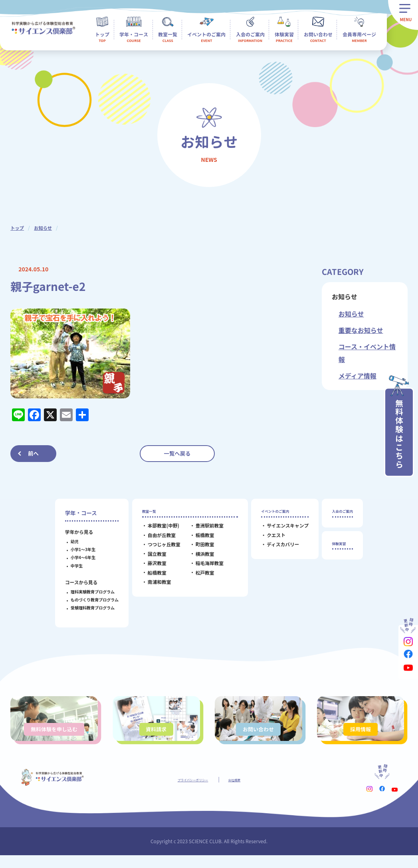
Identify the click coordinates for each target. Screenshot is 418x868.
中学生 (71, 566)
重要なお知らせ (361, 330)
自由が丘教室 (156, 539)
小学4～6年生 (77, 557)
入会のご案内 (343, 513)
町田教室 (199, 548)
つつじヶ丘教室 (158, 548)
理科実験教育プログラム (87, 592)
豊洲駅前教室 (204, 529)
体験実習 (337, 549)
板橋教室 (199, 539)
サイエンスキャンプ (282, 529)
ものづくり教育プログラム (89, 600)
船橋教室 (152, 576)
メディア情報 (358, 376)
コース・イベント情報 (367, 353)
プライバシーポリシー (189, 791)
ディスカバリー (277, 548)
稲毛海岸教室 (204, 567)
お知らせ (44, 228)
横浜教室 (199, 558)
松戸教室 (199, 576)
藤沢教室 (152, 567)
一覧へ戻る (177, 453)
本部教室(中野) (158, 529)
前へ (33, 453)
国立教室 (152, 558)
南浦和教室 (154, 586)
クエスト (270, 539)
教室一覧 (147, 513)
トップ (18, 228)
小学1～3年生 (77, 549)
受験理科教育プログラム (87, 608)
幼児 (69, 541)
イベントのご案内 (277, 513)
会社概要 (243, 791)
